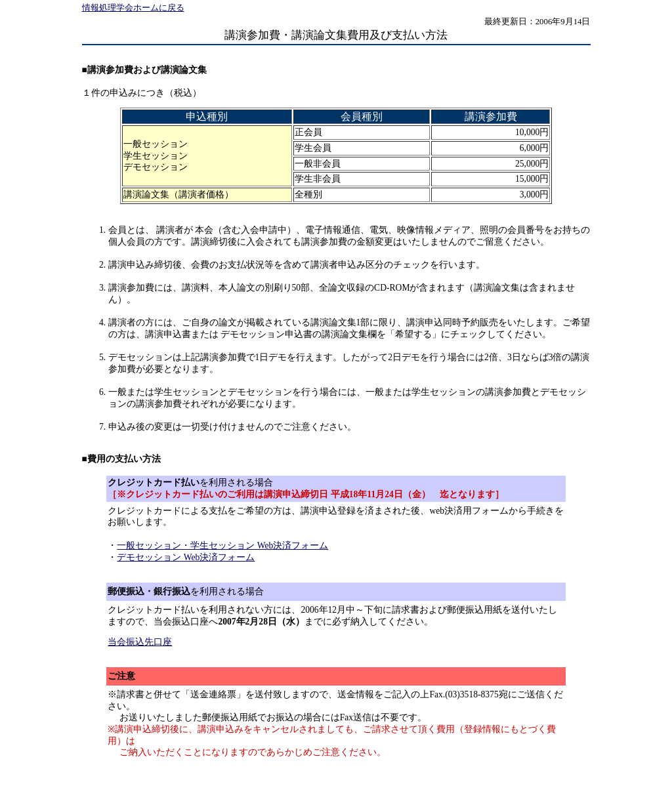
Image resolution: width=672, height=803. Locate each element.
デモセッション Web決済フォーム (186, 557)
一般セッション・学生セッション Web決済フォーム (222, 546)
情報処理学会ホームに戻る (133, 8)
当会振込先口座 (140, 642)
